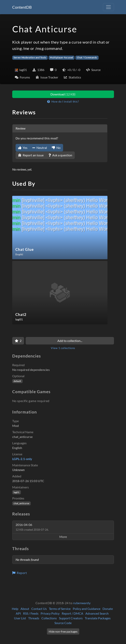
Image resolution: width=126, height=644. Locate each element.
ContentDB (22, 7)
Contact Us (39, 609)
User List (20, 618)
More (63, 537)
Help (15, 609)
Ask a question (60, 155)
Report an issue (31, 155)
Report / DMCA (72, 613)
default (17, 381)
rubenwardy (82, 603)
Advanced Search (97, 613)
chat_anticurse (21, 503)
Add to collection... (70, 341)
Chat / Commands (87, 57)
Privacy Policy (50, 613)
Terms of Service (60, 609)
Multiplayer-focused (61, 57)
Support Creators (71, 618)
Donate (108, 609)
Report (20, 573)
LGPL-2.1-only (22, 459)
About (25, 609)
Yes (23, 148)
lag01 (16, 492)
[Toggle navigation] (108, 7)
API (18, 613)
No (56, 148)
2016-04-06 (32, 527)
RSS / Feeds (31, 613)
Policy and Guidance (87, 609)
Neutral (40, 148)
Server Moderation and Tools (30, 57)
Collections (49, 618)
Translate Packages (98, 618)
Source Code (63, 623)
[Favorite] (18, 341)
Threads (34, 618)
